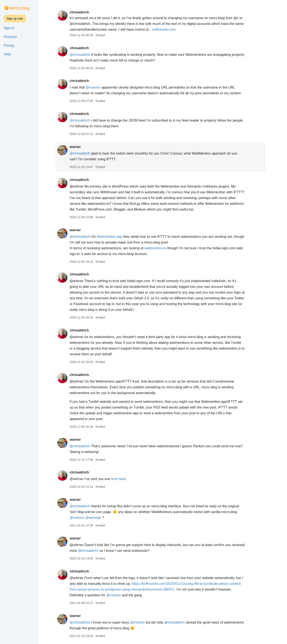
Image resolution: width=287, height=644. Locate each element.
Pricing (9, 45)
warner (77, 147)
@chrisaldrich (82, 55)
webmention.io (158, 248)
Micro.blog (20, 8)
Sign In (9, 28)
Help (7, 54)
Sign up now (15, 19)
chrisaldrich (82, 12)
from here (121, 479)
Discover (10, 37)
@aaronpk (96, 518)
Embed (103, 35)
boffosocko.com (167, 29)
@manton (96, 87)
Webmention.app (112, 237)
